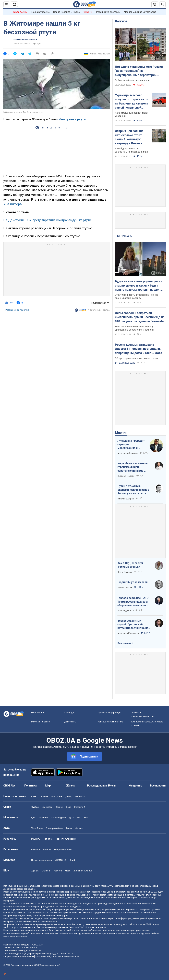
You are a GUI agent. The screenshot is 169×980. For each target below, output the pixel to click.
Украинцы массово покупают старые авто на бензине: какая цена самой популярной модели (132, 101)
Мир (48, 786)
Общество (136, 786)
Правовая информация (109, 713)
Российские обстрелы (108, 12)
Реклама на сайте (40, 722)
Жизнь (71, 786)
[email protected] (42, 956)
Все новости (158, 786)
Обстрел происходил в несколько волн (136, 358)
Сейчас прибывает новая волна (133, 80)
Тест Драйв (37, 828)
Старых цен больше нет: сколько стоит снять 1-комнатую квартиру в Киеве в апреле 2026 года (129, 137)
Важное (121, 21)
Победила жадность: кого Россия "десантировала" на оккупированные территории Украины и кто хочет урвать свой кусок (139, 71)
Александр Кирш (126, 611)
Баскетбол (47, 807)
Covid (72, 860)
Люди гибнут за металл (132, 582)
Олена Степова (125, 572)
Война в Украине (40, 12)
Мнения (121, 433)
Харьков (44, 796)
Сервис (79, 828)
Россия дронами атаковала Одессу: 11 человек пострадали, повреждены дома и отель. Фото (138, 349)
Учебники (43, 818)
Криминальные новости (25, 40)
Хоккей (59, 807)
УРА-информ (13, 204)
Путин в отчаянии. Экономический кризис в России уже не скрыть (133, 490)
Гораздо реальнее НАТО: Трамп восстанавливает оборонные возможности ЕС (134, 602)
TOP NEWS (123, 236)
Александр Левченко (128, 453)
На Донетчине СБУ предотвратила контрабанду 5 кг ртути (47, 220)
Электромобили (54, 828)
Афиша (35, 871)
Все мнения (124, 643)
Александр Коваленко (128, 633)
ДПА (71, 818)
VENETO (88, 12)
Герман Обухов (125, 587)
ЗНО (79, 818)
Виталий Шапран (126, 499)
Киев (34, 796)
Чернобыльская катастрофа (140, 12)
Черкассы (80, 796)
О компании (38, 713)
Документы (70, 722)
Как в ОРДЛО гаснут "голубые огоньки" (130, 565)
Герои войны (20, 12)
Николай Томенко (126, 476)
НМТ (87, 818)
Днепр (69, 796)
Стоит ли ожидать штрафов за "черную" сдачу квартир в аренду (137, 296)
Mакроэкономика (63, 849)
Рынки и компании (41, 849)
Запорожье (57, 796)
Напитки (48, 839)
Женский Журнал (83, 871)
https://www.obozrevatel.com (115, 886)
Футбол (35, 807)
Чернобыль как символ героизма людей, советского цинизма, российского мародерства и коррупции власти (134, 467)
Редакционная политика (17, 310)
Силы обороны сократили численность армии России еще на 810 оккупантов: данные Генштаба (140, 317)
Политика (31, 786)
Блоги (112, 786)
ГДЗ (33, 818)
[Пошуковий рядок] (163, 4)
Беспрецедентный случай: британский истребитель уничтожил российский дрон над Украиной (133, 625)
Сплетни (46, 871)
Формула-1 (80, 807)
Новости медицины (41, 860)
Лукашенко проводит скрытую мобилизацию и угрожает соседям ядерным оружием (131, 444)
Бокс (69, 807)
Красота (58, 871)
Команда (69, 713)
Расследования (97, 786)
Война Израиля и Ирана (67, 12)
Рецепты (36, 839)
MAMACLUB (61, 860)
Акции (69, 828)
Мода (68, 871)
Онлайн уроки (59, 818)
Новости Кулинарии (66, 839)
